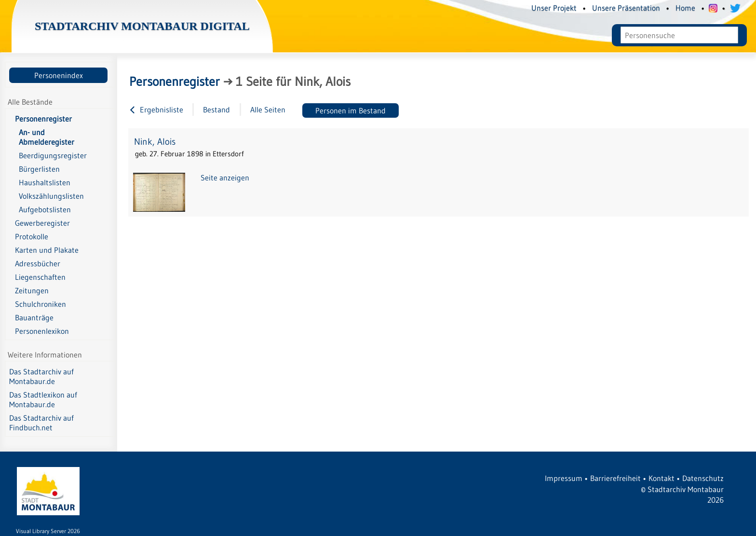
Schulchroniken (40, 304)
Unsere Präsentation (626, 8)
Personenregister (43, 119)
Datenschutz (703, 478)
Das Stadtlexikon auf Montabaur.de (43, 399)
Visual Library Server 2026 (48, 531)
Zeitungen (32, 290)
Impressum (564, 478)
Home (685, 8)
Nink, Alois (155, 142)
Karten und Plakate (47, 250)
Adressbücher (38, 263)
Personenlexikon (42, 331)
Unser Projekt (554, 8)
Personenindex (59, 75)
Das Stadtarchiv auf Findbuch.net (41, 423)
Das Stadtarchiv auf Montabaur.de (41, 376)
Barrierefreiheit (615, 478)
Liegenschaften (40, 277)
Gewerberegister (42, 223)
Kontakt (661, 478)
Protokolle (32, 236)
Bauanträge (34, 317)
